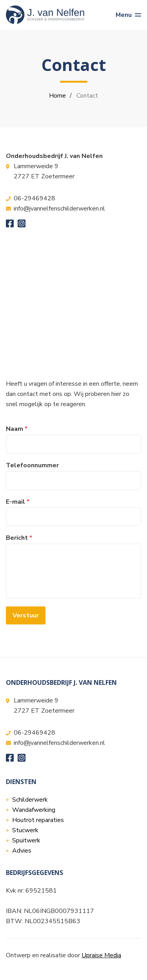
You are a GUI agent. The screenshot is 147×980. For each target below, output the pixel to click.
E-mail (18, 502)
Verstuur (26, 615)
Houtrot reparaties (38, 820)
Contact (87, 96)
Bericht (19, 538)
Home (57, 96)
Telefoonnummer (32, 465)
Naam (17, 429)
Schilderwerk (30, 800)
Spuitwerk (26, 840)
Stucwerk (25, 830)
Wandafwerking (34, 810)
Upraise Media (101, 955)
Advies (22, 851)
